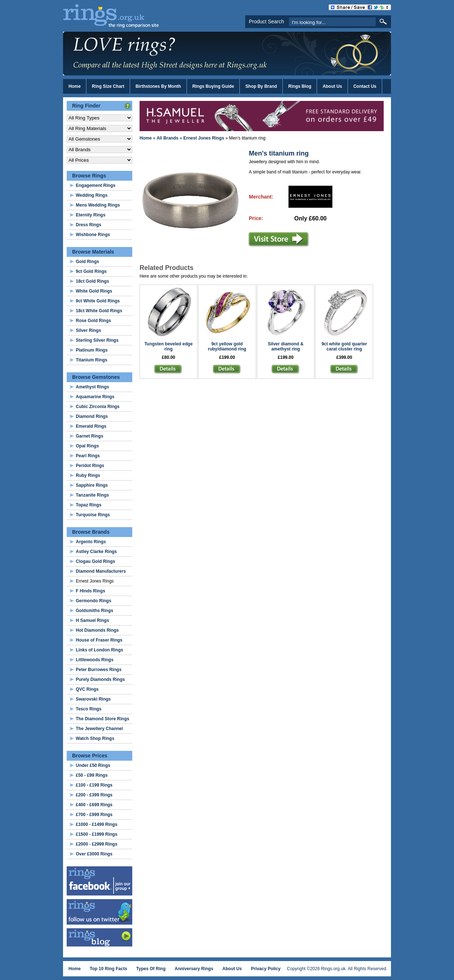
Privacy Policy (266, 969)
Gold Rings (87, 262)
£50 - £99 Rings (92, 775)
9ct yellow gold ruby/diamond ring (227, 346)
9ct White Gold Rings (98, 301)
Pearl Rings (88, 456)
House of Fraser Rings (99, 640)
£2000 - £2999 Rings (97, 844)
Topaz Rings (89, 505)
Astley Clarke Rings (96, 552)
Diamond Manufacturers (101, 571)
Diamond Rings (92, 416)
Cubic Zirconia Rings (98, 407)
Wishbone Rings (93, 235)
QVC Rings (87, 689)
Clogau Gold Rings (95, 561)
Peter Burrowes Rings (99, 670)
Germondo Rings (93, 601)
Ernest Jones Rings (204, 138)
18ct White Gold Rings (99, 311)
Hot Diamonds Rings (97, 630)
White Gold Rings (94, 291)
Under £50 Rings (93, 765)
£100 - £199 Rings (94, 785)
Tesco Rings (89, 709)
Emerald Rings (91, 426)
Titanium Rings (91, 360)
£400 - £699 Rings (94, 805)
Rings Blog (300, 86)
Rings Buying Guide (213, 86)
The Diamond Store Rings (103, 719)
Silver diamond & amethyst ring (286, 346)
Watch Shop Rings (95, 738)
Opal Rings (87, 446)
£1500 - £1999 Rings (97, 834)
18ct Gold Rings (92, 281)
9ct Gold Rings (91, 271)
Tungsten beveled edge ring (168, 346)
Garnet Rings (89, 436)
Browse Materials (93, 252)
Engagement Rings (96, 185)
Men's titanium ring (279, 153)
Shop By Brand (261, 86)
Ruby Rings (88, 475)
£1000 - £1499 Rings (97, 824)
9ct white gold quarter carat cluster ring (344, 346)
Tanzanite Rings (92, 495)
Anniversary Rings (194, 969)
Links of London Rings (99, 650)
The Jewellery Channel (99, 729)
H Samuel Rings (92, 620)
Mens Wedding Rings (98, 205)
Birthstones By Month (158, 86)
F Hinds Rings (91, 591)
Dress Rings (89, 225)
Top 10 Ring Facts (108, 969)
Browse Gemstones (96, 377)
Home (75, 86)
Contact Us (365, 86)
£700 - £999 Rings (94, 815)
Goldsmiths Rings (95, 611)
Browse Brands (91, 532)
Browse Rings (89, 176)
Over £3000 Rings (94, 854)
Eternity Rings (91, 215)
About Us (332, 86)
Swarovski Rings (93, 699)
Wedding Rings (92, 195)
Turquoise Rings (93, 515)
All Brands (168, 138)
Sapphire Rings (92, 485)
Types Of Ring (151, 969)
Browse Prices (90, 756)
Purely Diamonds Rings (100, 679)
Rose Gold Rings (93, 321)
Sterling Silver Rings (97, 340)
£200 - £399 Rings (94, 795)
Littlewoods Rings (95, 660)
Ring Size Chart (108, 86)
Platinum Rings (92, 350)
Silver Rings (88, 330)
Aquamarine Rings (95, 397)
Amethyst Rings (92, 387)
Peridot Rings (90, 466)
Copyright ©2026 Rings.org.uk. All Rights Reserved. (337, 969)
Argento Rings (91, 542)
